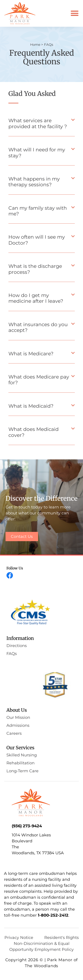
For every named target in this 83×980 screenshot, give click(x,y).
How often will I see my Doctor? (37, 240)
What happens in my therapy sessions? (34, 182)
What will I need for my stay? (37, 153)
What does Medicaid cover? (34, 432)
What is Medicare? (31, 354)
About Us (17, 710)
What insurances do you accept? (38, 327)
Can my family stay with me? (38, 211)
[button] (74, 13)
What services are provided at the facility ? (38, 123)
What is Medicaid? (31, 406)
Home (35, 45)
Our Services (20, 748)
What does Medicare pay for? (39, 380)
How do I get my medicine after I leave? (36, 298)
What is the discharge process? (35, 269)
